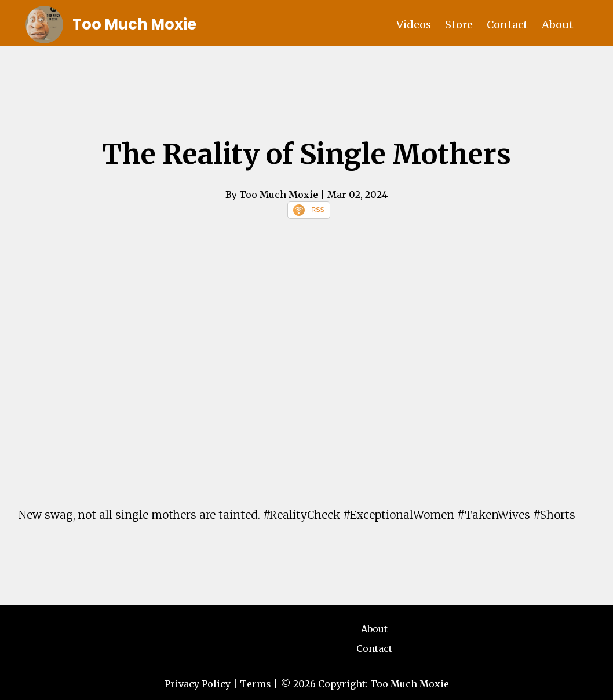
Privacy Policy (198, 684)
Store (459, 25)
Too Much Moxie (134, 24)
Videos (414, 25)
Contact (507, 25)
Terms (256, 684)
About (558, 25)
